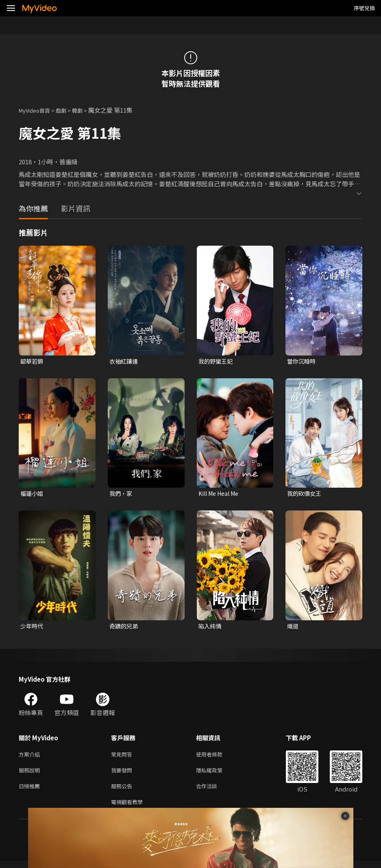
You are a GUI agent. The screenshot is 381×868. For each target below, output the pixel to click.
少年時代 (33, 628)
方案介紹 (31, 757)
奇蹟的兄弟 (125, 628)
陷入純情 (211, 628)
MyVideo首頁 (37, 110)
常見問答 (123, 757)
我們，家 (122, 494)
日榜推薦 (31, 791)
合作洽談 (213, 791)
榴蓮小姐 (33, 494)
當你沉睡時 (302, 361)
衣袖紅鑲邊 (125, 361)
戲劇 (67, 110)
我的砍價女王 (305, 494)
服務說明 (31, 774)
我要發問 (123, 774)
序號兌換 (364, 8)
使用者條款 (216, 757)
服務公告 (123, 791)
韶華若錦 (33, 361)
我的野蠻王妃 (217, 361)
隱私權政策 (216, 774)
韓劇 (85, 110)
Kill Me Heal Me (221, 494)
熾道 (293, 628)
